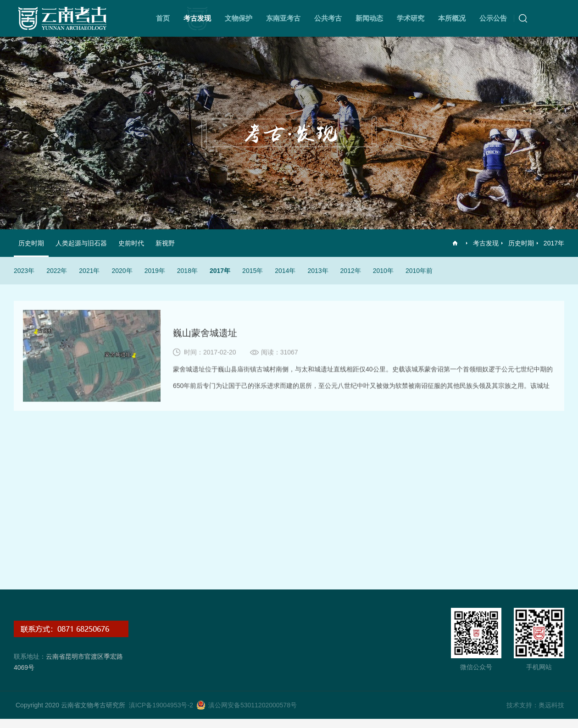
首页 (163, 18)
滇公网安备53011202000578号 (253, 705)
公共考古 (328, 18)
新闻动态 (369, 18)
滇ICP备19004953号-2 (161, 705)
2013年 (318, 271)
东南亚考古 (283, 18)
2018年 (187, 271)
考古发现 (197, 18)
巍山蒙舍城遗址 (205, 335)
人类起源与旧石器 (81, 243)
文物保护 (239, 18)
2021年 (89, 271)
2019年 (155, 271)
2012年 (351, 271)
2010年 (383, 271)
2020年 (122, 271)
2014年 (285, 271)
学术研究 (411, 18)
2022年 (57, 271)
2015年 (253, 271)
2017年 (554, 243)
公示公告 (493, 18)
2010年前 (419, 271)
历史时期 (521, 243)
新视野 (165, 243)
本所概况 (452, 18)
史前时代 (131, 243)
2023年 (24, 271)
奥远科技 (551, 705)
